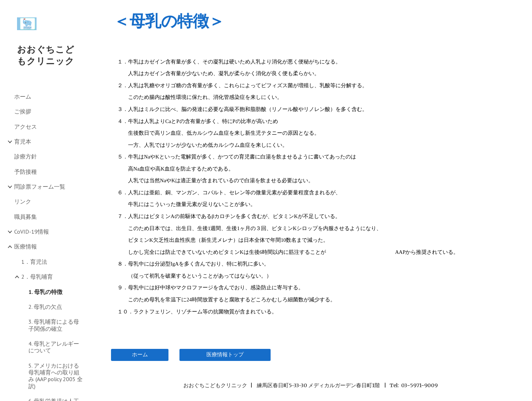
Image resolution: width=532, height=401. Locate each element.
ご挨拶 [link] (23, 111)
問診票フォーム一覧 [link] (40, 186)
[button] (523, 10)
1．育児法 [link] (34, 262)
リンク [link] (23, 201)
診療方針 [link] (26, 156)
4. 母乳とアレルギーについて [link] (54, 347)
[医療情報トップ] (225, 355)
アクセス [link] (26, 127)
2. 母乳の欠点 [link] (45, 307)
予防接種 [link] (26, 172)
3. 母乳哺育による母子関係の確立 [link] (54, 325)
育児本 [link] (23, 141)
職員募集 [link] (26, 217)
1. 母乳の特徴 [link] (45, 292)
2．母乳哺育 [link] (37, 277)
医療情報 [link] (26, 246)
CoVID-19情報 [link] (32, 232)
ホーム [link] (23, 96)
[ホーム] (140, 355)
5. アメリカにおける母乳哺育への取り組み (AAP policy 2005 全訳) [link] (56, 376)
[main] (310, 21)
